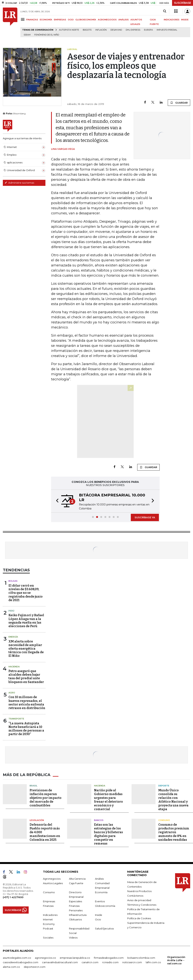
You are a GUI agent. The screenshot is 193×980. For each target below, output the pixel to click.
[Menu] (23, 19)
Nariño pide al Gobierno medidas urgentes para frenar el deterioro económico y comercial (108, 800)
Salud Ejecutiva (104, 928)
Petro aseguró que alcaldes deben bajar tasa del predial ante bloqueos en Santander (26, 677)
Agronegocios (52, 879)
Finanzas (48, 906)
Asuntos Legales (53, 883)
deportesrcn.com (35, 967)
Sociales (48, 938)
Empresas (49, 901)
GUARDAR (179, 103)
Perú (11, 611)
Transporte (16, 719)
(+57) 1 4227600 (13, 897)
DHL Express (133, 30)
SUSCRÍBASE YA (145, 517)
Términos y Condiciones (142, 905)
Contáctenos (135, 896)
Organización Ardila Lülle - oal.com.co (176, 960)
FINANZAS (32, 20)
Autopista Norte (69, 30)
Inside (99, 915)
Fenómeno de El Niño (47, 35)
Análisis (99, 879)
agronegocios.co (45, 958)
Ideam (27, 35)
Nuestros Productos (139, 891)
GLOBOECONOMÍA (86, 20)
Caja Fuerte (76, 883)
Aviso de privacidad (139, 900)
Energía (13, 637)
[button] (56, 501)
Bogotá (87, 30)
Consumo (164, 820)
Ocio (98, 919)
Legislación (37, 820)
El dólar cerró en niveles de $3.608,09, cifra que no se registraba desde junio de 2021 (26, 593)
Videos (73, 938)
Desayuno (116, 30)
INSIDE (185, 20)
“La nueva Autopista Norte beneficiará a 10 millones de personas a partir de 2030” (26, 729)
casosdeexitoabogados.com (21, 962)
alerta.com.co (11, 967)
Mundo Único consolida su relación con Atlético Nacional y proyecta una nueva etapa (173, 800)
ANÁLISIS (124, 20)
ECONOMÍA (46, 20)
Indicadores (50, 915)
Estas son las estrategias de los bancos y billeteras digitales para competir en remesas (108, 834)
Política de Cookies (139, 918)
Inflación (101, 30)
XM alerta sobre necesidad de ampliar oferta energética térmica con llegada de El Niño (26, 649)
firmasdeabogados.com (109, 958)
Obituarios (75, 919)
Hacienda (14, 667)
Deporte (164, 786)
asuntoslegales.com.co (17, 958)
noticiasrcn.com (132, 962)
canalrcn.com (90, 962)
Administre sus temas (19, 183)
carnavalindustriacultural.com (60, 962)
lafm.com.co (153, 962)
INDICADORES (172, 20)
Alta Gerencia (77, 879)
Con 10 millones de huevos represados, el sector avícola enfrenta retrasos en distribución (27, 703)
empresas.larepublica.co (75, 958)
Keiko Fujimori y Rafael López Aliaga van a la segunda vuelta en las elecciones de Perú (26, 621)
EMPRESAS (60, 20)
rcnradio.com (110, 962)
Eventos (100, 901)
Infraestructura (78, 915)
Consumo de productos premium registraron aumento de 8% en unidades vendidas (174, 832)
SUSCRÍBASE (183, 3)
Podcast (48, 928)
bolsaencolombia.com (141, 958)
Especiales (75, 901)
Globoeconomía (105, 906)
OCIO (71, 20)
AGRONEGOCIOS (107, 20)
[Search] (165, 11)
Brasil (33, 786)
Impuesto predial (167, 30)
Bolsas (13, 581)
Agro (12, 693)
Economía (101, 892)
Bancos (99, 820)
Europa (148, 30)
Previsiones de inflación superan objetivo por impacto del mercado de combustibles (46, 798)
